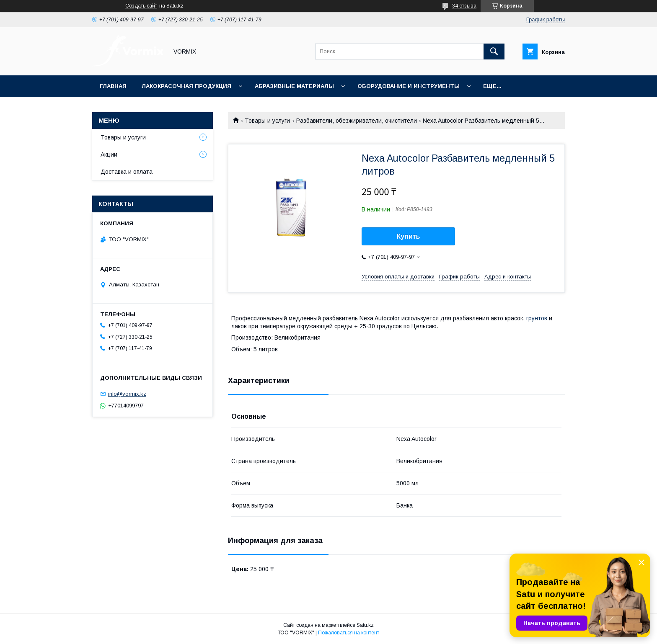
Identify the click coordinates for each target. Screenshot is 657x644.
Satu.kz (365, 625)
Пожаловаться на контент (349, 633)
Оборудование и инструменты (409, 86)
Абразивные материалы (294, 86)
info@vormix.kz (127, 394)
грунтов (537, 318)
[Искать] (494, 52)
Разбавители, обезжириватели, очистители (357, 121)
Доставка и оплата (127, 172)
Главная (113, 86)
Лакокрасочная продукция (186, 86)
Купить (409, 236)
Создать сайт (141, 6)
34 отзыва (464, 6)
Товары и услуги (267, 121)
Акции (109, 155)
